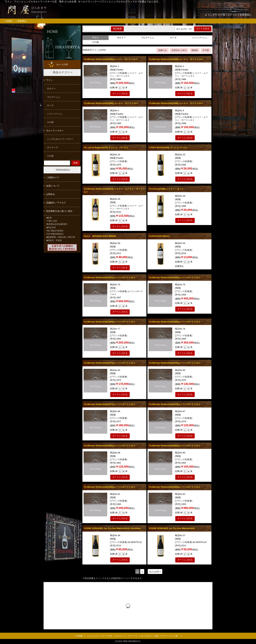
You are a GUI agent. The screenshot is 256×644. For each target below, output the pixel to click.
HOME (80, 636)
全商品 (9, 21)
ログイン (232, 15)
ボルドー (121, 38)
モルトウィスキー (55, 131)
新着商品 (22, 21)
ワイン (49, 80)
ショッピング (92, 636)
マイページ (132, 636)
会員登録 (245, 15)
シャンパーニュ (199, 38)
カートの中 (59, 63)
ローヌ (173, 38)
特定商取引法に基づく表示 (59, 211)
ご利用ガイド (53, 178)
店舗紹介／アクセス (56, 203)
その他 (95, 42)
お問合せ (50, 194)
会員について (53, 186)
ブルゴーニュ (147, 38)
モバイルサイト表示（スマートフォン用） (160, 636)
